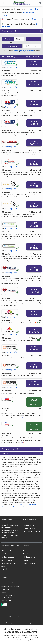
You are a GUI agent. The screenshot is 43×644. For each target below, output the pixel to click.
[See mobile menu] (3, 3)
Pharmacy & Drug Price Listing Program (9, 596)
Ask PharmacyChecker (30, 557)
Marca (19, 39)
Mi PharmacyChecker (8, 551)
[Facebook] (20, 629)
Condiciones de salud (8, 557)
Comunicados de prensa (30, 554)
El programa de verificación (31, 531)
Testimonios (5, 592)
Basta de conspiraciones (9, 563)
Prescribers (5, 554)
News (21, 453)
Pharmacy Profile (11, 67)
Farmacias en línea (29, 525)
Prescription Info (21, 449)
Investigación (5, 589)
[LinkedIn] (24, 629)
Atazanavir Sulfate (29, 13)
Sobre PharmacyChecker (9, 583)
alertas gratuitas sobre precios (24, 50)
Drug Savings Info (21, 31)
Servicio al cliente (7, 560)
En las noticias (27, 551)
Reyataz (34, 9)
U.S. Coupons (31, 46)
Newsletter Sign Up (29, 563)
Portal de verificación (29, 528)
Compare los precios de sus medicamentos (10, 526)
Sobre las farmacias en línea (10, 586)
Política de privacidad (8, 600)
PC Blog (25, 560)
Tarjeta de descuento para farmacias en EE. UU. (10, 531)
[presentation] (22, 637)
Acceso (4, 566)
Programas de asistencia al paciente (10, 536)
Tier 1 (38, 322)
